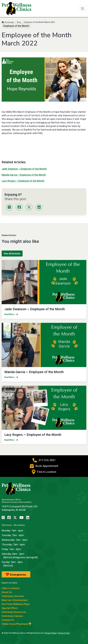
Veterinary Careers (12, 616)
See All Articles (12, 254)
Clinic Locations (11, 588)
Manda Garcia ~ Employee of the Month (24, 175)
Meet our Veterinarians (15, 600)
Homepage (8, 22)
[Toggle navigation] (82, 9)
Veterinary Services (13, 596)
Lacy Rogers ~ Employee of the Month (23, 181)
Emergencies (16, 575)
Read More (11, 314)
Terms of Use (64, 633)
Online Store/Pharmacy (16, 624)
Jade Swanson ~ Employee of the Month (24, 169)
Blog (19, 22)
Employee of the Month (16, 26)
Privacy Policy (51, 633)
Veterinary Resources (14, 612)
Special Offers (10, 608)
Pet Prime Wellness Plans (16, 604)
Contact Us (8, 620)
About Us (7, 592)
